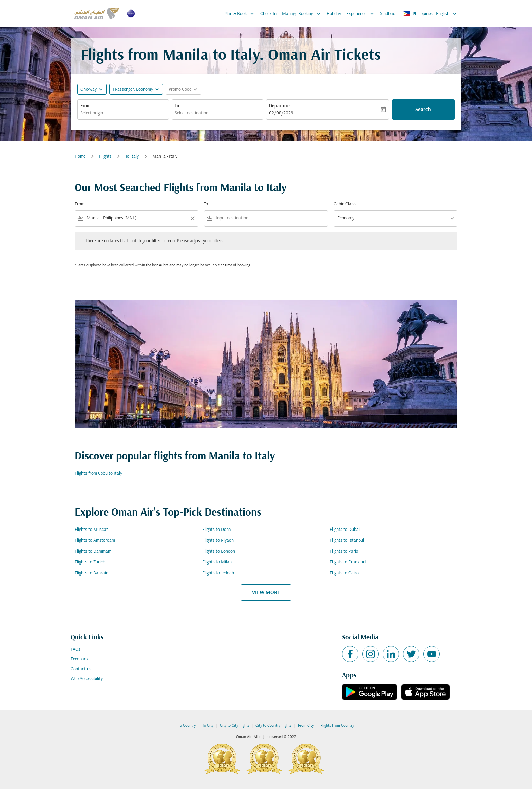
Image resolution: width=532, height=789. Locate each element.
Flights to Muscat (91, 530)
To (177, 106)
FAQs (75, 649)
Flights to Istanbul (347, 541)
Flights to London (219, 551)
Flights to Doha (217, 530)
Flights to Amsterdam (95, 541)
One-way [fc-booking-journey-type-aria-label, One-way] (89, 89)
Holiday (334, 14)
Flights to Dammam (93, 551)
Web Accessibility (87, 679)
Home (80, 157)
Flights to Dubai (345, 530)
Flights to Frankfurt (348, 562)
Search (423, 110)
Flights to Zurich (90, 562)
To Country (187, 726)
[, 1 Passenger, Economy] (133, 89)
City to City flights (235, 726)
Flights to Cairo (344, 573)
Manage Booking (303, 14)
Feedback (79, 659)
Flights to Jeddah (218, 573)
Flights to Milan (217, 562)
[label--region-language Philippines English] (430, 14)
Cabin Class (345, 204)
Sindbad (388, 14)
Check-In (268, 14)
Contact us (81, 669)
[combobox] (123, 113)
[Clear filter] (192, 218)
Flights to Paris (344, 551)
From (85, 106)
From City (306, 726)
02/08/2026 (281, 113)
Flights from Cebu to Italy (98, 473)
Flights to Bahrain (91, 573)
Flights (105, 157)
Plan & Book (241, 14)
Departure (279, 106)
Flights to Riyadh (218, 541)
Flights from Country (337, 726)
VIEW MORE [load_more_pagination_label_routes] (266, 593)
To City (208, 726)
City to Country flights (273, 726)
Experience (362, 14)
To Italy (132, 157)
